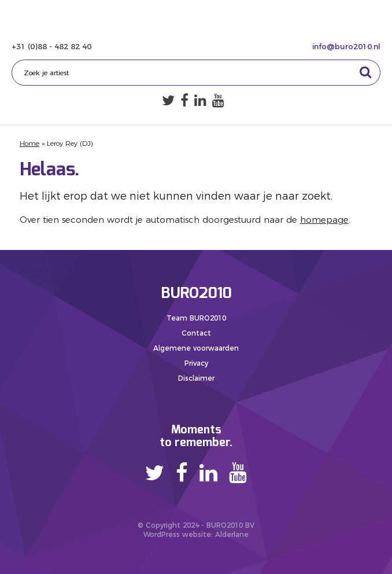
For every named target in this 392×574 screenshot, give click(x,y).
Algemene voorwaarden (196, 348)
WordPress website (177, 534)
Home (29, 143)
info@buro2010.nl (346, 46)
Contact (196, 333)
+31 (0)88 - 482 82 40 (51, 46)
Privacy (196, 363)
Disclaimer (196, 378)
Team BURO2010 (196, 318)
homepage (324, 220)
